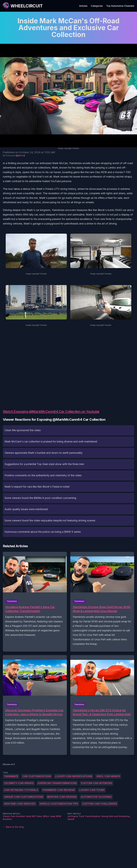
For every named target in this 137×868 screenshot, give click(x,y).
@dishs (20, 155)
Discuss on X (9, 764)
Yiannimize (11, 776)
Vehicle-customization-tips (59, 804)
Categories (97, 6)
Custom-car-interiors (97, 783)
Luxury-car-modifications (74, 776)
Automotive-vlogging (96, 797)
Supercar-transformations (57, 783)
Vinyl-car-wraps (108, 776)
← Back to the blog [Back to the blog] (13, 827)
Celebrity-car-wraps (19, 783)
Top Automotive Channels (120, 6)
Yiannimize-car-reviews (59, 790)
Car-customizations (37, 776)
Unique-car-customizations (24, 797)
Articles (83, 6)
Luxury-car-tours (92, 790)
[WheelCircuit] (23, 6)
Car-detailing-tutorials (21, 790)
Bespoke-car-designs (62, 797)
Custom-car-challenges (100, 804)
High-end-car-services (20, 804)
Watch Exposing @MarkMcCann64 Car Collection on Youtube (51, 412)
